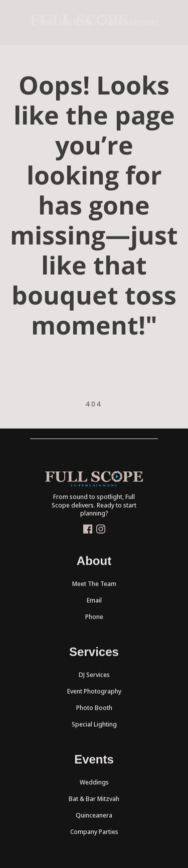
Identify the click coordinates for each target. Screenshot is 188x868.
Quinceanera (94, 815)
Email (94, 600)
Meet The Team (94, 584)
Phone (94, 617)
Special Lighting (94, 724)
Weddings (94, 782)
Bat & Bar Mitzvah (94, 799)
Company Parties (94, 832)
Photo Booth (94, 708)
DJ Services (94, 675)
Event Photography (94, 691)
